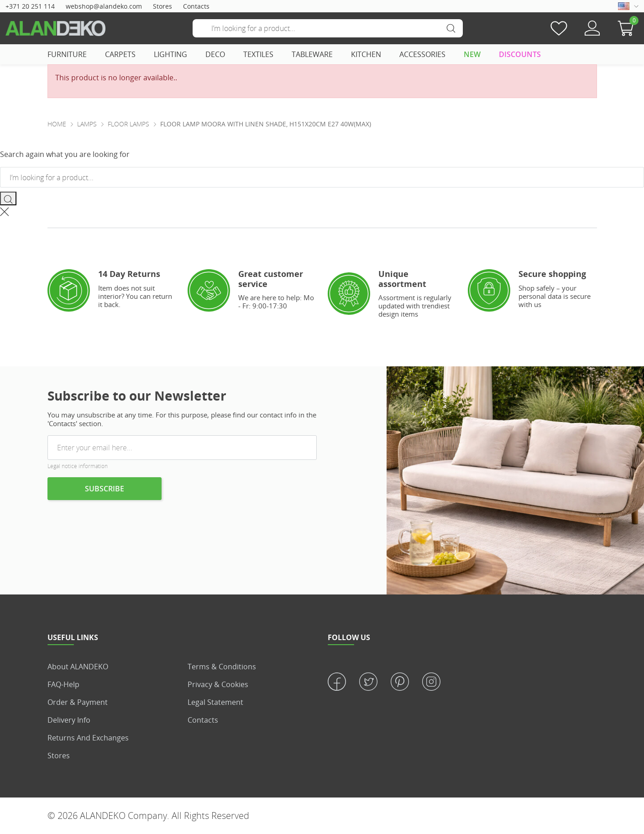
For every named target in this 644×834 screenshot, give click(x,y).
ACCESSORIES (422, 54)
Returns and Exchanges (88, 738)
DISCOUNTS (520, 54)
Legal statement (215, 702)
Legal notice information (78, 466)
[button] (628, 28)
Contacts (196, 6)
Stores (162, 6)
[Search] (328, 28)
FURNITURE (67, 54)
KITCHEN (366, 54)
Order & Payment (78, 702)
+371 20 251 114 (30, 6)
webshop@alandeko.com (104, 6)
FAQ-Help (63, 684)
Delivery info (69, 720)
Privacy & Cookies (218, 684)
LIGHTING (170, 54)
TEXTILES (258, 54)
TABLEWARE (312, 54)
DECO (215, 54)
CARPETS (120, 54)
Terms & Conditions (222, 667)
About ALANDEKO (78, 667)
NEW (472, 54)
